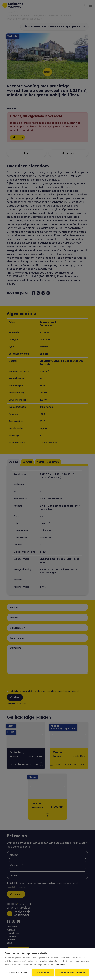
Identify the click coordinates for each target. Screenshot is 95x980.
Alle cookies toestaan (72, 973)
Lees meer (60, 965)
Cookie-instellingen (18, 973)
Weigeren (43, 973)
